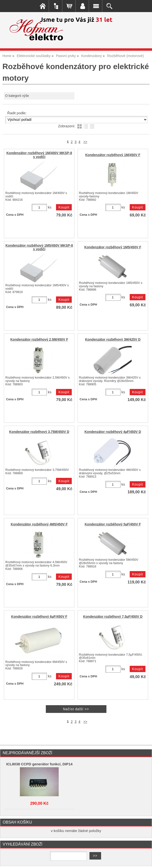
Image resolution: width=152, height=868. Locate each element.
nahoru (145, 861)
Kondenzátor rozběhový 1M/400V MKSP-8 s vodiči (39, 155)
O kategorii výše (17, 96)
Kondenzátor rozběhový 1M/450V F (113, 155)
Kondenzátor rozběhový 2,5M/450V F (39, 340)
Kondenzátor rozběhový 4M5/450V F (39, 524)
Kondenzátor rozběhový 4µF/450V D (113, 432)
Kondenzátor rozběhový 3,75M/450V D (39, 432)
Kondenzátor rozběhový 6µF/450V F (39, 617)
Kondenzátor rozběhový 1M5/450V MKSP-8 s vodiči (39, 247)
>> (85, 142)
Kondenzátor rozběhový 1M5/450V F (113, 247)
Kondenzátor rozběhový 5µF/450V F (113, 524)
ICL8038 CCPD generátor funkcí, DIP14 (39, 764)
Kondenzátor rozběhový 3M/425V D (113, 340)
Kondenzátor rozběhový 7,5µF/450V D (113, 617)
